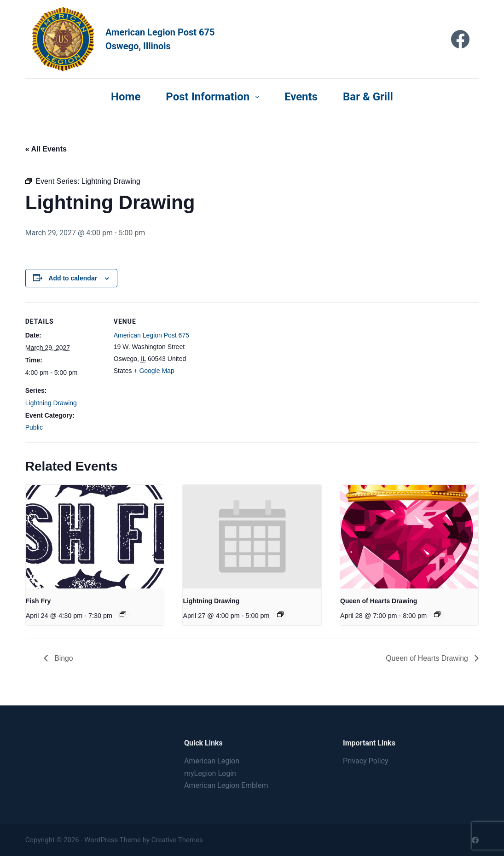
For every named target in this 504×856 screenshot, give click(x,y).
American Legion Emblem (226, 785)
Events (301, 97)
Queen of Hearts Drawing (379, 601)
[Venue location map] (251, 366)
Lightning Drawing (51, 403)
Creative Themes (177, 840)
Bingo (63, 658)
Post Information (214, 97)
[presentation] (95, 537)
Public (34, 427)
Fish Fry (38, 601)
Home (126, 97)
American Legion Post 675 (151, 335)
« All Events (46, 149)
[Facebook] (460, 39)
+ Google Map (154, 371)
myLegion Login (210, 773)
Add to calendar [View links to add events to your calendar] (73, 278)
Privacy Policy (366, 761)
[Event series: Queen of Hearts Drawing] (437, 614)
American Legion (212, 761)
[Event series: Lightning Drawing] (280, 614)
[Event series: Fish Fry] (123, 614)
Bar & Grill (368, 97)
